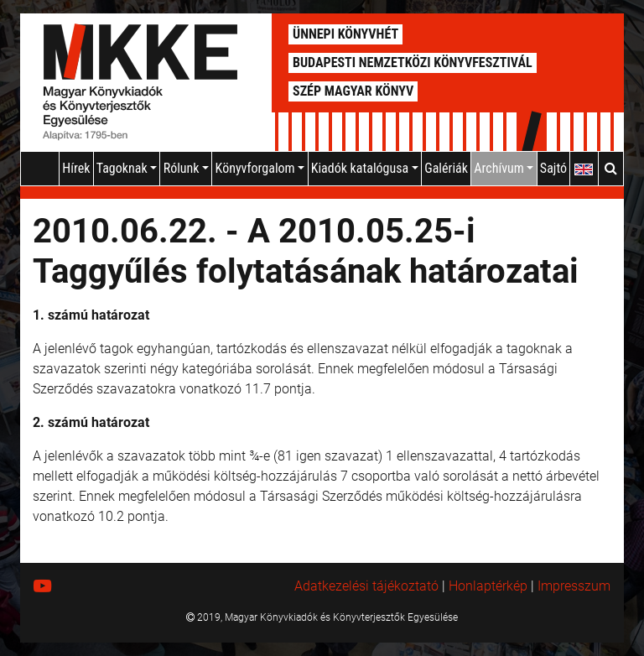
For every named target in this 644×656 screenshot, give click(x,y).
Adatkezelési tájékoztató (366, 586)
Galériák (446, 168)
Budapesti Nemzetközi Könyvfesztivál (413, 62)
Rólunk (187, 168)
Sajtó (553, 168)
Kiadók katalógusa (365, 168)
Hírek (76, 168)
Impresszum (574, 586)
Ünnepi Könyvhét (345, 34)
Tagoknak (127, 168)
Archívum (504, 168)
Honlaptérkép (488, 586)
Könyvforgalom (260, 168)
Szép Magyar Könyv (353, 91)
